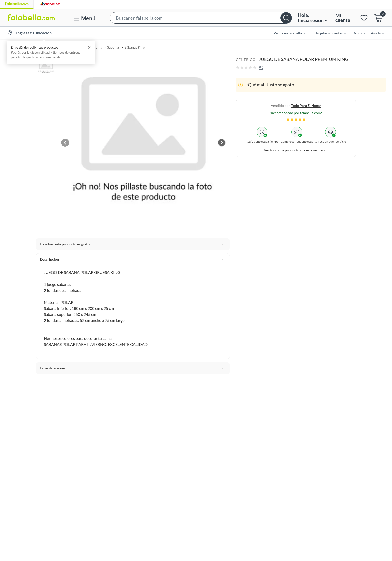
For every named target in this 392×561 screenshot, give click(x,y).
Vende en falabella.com (292, 33)
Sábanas (113, 47)
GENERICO (246, 60)
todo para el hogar (306, 106)
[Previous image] (65, 143)
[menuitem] (328, 33)
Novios (359, 33)
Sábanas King (135, 47)
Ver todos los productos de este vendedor (296, 150)
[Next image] (222, 143)
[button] (201, 18)
